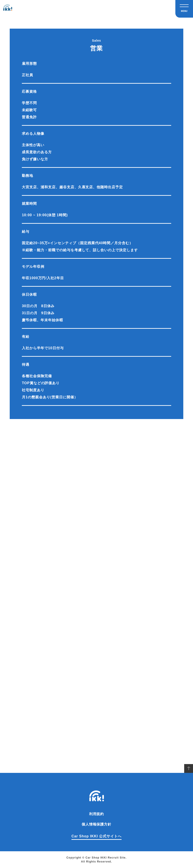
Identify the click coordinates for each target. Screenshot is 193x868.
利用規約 (97, 814)
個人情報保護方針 (97, 824)
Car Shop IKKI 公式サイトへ (96, 836)
